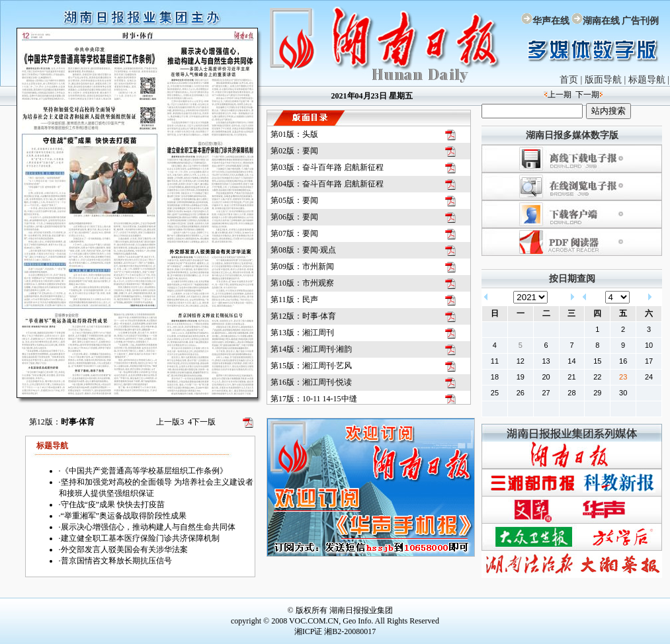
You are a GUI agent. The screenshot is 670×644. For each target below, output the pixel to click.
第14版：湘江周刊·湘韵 (311, 349)
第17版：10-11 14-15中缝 (314, 399)
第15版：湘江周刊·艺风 (311, 366)
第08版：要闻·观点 (303, 250)
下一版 (202, 422)
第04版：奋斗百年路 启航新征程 (327, 184)
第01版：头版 (294, 134)
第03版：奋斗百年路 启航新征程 (327, 167)
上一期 (560, 95)
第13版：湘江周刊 (302, 333)
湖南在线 (601, 21)
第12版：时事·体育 (303, 316)
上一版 (170, 422)
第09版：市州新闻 (302, 266)
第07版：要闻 (294, 233)
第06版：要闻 (294, 217)
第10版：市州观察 (302, 283)
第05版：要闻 (294, 200)
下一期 (587, 95)
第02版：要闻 (294, 151)
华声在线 (551, 21)
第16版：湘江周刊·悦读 (311, 382)
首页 (569, 80)
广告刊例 (640, 21)
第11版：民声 (294, 300)
